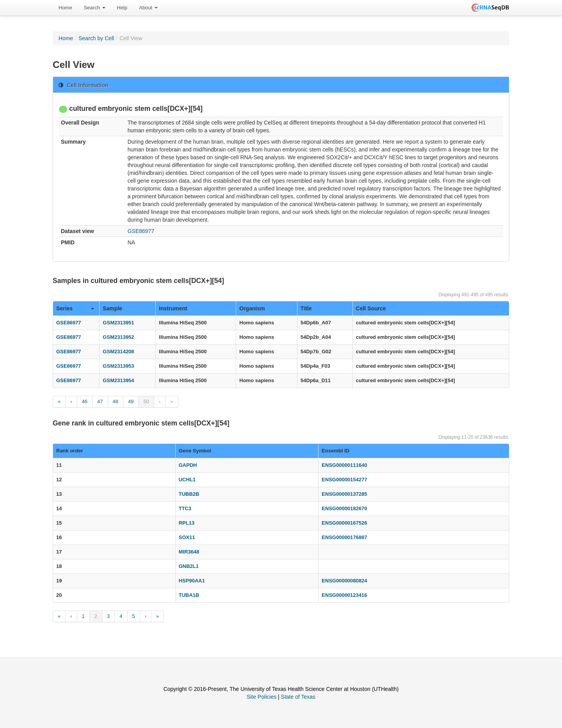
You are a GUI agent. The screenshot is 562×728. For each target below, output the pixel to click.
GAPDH (188, 465)
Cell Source (371, 308)
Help (122, 8)
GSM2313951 (118, 323)
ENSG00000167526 (344, 523)
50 (146, 401)
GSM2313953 (118, 366)
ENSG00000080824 (344, 581)
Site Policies (261, 697)
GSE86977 (141, 231)
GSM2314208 (118, 352)
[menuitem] (65, 8)
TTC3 (185, 508)
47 (100, 401)
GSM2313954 (118, 380)
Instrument (173, 308)
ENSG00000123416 (344, 595)
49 (131, 401)
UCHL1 (187, 480)
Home (65, 8)
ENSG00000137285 (344, 494)
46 (85, 401)
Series (75, 308)
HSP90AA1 (192, 581)
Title (306, 308)
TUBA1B (189, 595)
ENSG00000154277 (344, 480)
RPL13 (187, 523)
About (148, 8)
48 (116, 401)
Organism (252, 308)
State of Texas (298, 697)
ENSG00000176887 (344, 537)
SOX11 (187, 537)
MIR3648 (189, 552)
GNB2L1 (189, 566)
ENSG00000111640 (344, 465)
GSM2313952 (118, 337)
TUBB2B (189, 494)
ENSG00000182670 (344, 508)
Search (95, 8)
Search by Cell (96, 38)
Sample (112, 308)
